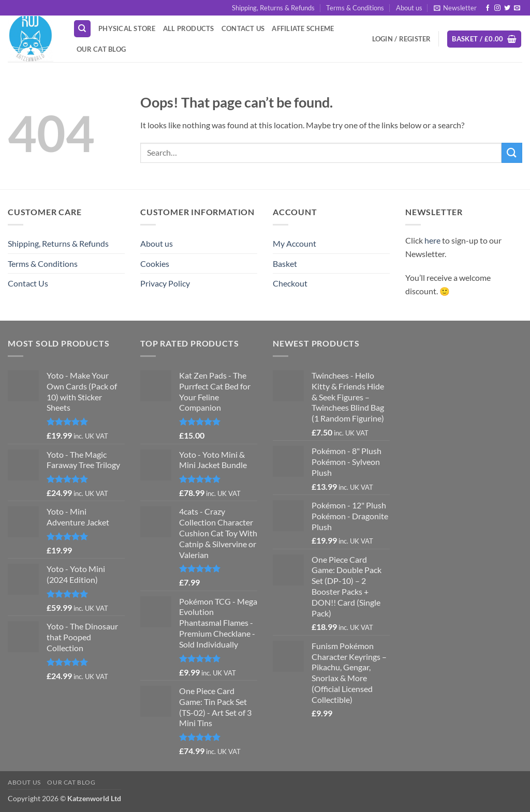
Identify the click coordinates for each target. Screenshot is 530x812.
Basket (285, 264)
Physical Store (127, 28)
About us (409, 8)
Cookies (155, 264)
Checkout (290, 283)
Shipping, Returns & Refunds (273, 8)
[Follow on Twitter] (507, 8)
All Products (189, 28)
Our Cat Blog (101, 49)
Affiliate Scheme (303, 28)
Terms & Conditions (355, 8)
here (432, 240)
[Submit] (512, 153)
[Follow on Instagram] (497, 8)
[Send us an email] (517, 8)
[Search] (82, 29)
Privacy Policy (165, 283)
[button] (455, 8)
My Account (295, 243)
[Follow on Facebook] (488, 8)
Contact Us (243, 28)
